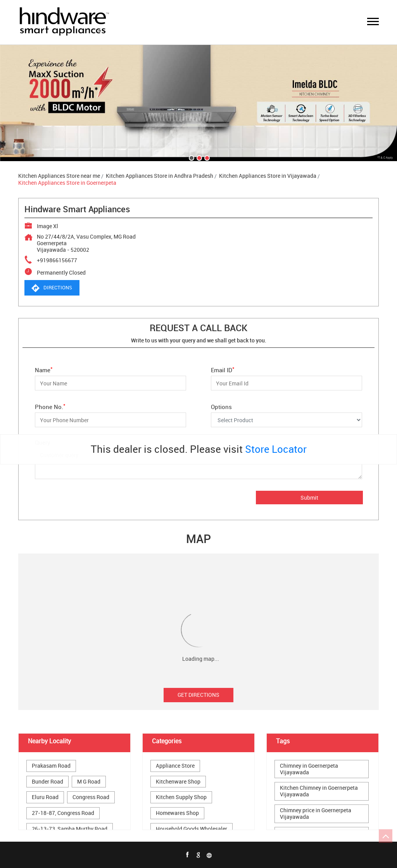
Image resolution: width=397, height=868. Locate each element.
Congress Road (91, 797)
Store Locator (276, 449)
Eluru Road (45, 797)
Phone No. (50, 406)
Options (221, 406)
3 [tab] (206, 157)
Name (44, 369)
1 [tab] (191, 157)
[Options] (287, 420)
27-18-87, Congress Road (63, 813)
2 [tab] (198, 157)
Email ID (223, 369)
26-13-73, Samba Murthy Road (70, 829)
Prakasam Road (51, 766)
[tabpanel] (198, 103)
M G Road (89, 782)
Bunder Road (47, 782)
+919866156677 (57, 260)
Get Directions (198, 695)
